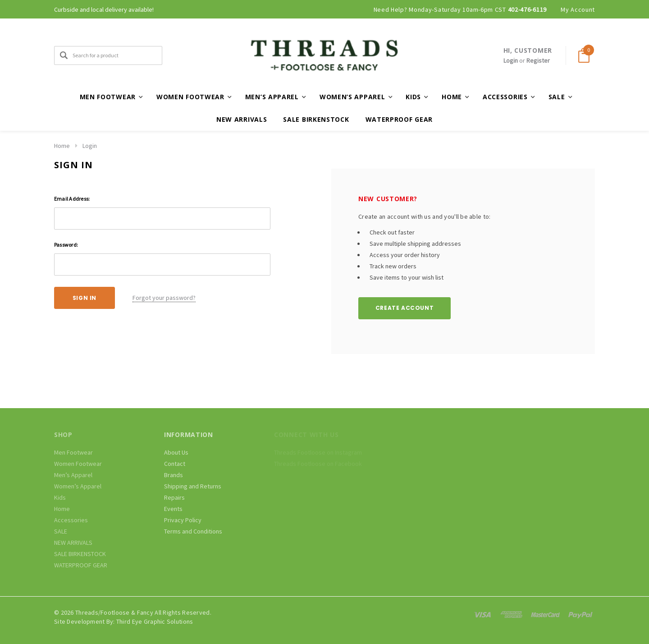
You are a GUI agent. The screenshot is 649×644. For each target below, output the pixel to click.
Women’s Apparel (78, 486)
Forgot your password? (164, 298)
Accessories (71, 520)
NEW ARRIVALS (242, 119)
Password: (66, 245)
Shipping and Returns (193, 486)
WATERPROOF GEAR (399, 119)
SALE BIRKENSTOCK (316, 119)
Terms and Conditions (193, 531)
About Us (176, 452)
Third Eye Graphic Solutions (155, 621)
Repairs (174, 497)
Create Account (404, 308)
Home (62, 146)
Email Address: (72, 199)
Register (538, 60)
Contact (175, 464)
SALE (61, 531)
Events (173, 509)
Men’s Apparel (73, 475)
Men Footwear (73, 452)
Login (511, 60)
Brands (174, 475)
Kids (60, 497)
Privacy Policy (183, 520)
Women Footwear (78, 464)
